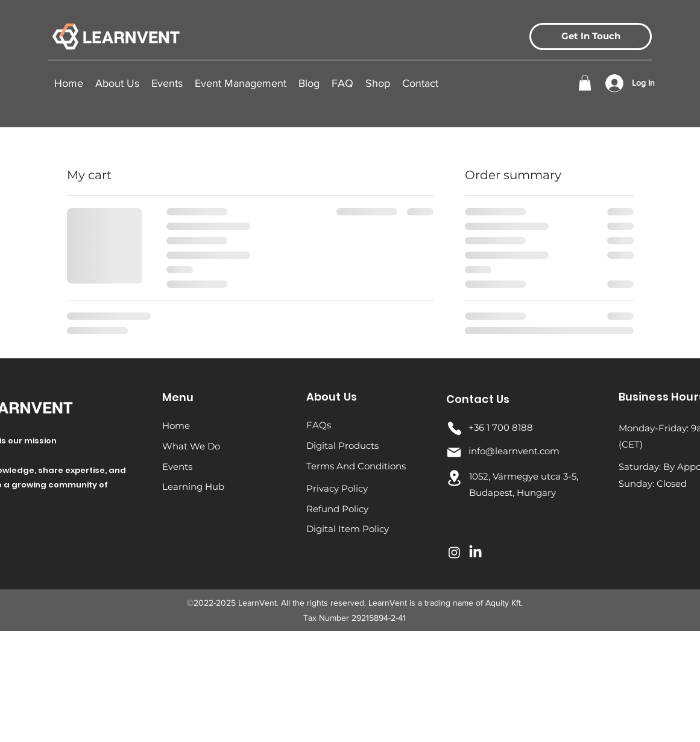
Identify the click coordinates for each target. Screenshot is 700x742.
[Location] (455, 478)
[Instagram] (454, 552)
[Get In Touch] (591, 36)
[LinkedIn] (475, 552)
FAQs (319, 425)
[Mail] (454, 452)
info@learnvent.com (514, 451)
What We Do (191, 446)
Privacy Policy (337, 488)
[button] (167, 83)
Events (177, 467)
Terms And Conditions (356, 466)
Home (176, 426)
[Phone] (455, 428)
